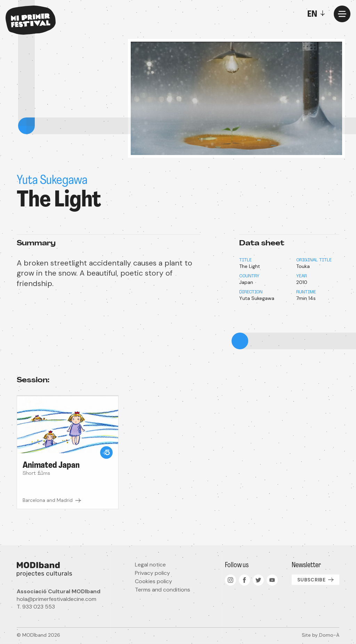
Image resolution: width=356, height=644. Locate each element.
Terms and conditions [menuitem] (163, 590)
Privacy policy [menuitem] (152, 573)
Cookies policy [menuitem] (153, 581)
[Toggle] (318, 14)
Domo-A (329, 635)
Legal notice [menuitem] (150, 565)
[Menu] (342, 14)
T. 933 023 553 (36, 607)
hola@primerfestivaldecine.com (56, 599)
